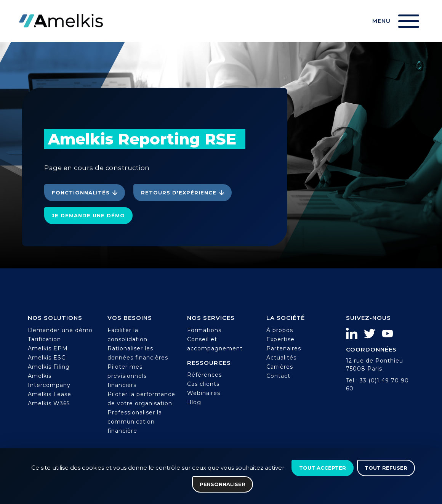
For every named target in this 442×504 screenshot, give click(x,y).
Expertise (280, 339)
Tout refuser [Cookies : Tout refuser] (386, 468)
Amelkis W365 (49, 403)
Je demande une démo (88, 215)
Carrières (280, 367)
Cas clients (203, 384)
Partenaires (284, 348)
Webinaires (204, 393)
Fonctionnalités (81, 193)
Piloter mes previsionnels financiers (127, 376)
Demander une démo (60, 330)
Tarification (44, 339)
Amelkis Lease (50, 394)
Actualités (281, 358)
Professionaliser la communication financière (135, 422)
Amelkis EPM (48, 348)
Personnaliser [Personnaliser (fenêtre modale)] (223, 484)
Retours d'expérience (179, 193)
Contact (278, 376)
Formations (204, 330)
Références (204, 375)
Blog (194, 402)
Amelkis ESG (47, 358)
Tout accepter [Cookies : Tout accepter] (323, 468)
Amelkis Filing (49, 367)
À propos (280, 330)
